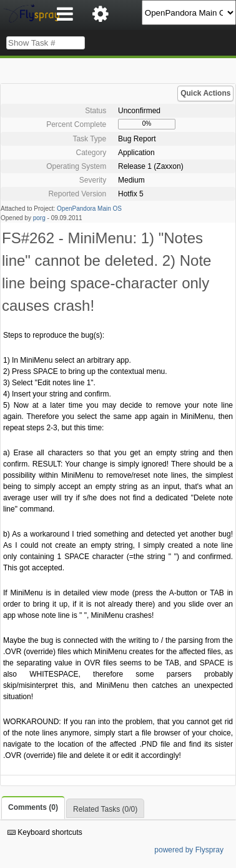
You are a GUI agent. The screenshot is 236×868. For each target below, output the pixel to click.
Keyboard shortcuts (45, 832)
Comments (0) (33, 807)
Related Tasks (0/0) (105, 809)
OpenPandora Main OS (89, 209)
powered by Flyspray (189, 850)
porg (39, 218)
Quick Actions (205, 93)
